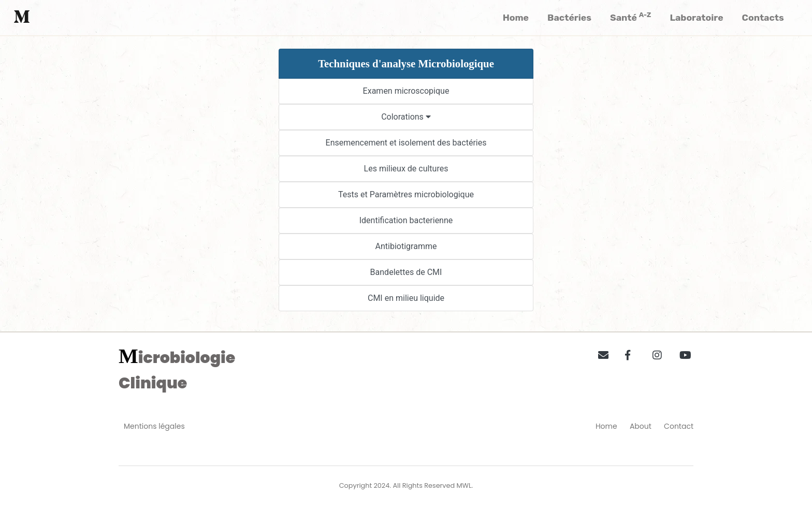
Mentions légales (154, 426)
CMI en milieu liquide (406, 298)
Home (606, 426)
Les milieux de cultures (406, 169)
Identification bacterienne (406, 220)
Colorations (406, 117)
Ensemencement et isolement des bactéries (406, 143)
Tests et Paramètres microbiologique (406, 194)
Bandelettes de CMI (406, 272)
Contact (679, 426)
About (641, 426)
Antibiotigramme (406, 246)
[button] (600, 353)
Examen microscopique (406, 91)
